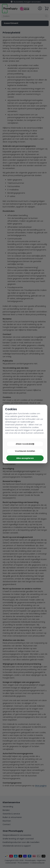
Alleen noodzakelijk (25, 444)
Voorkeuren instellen (25, 451)
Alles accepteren (25, 458)
